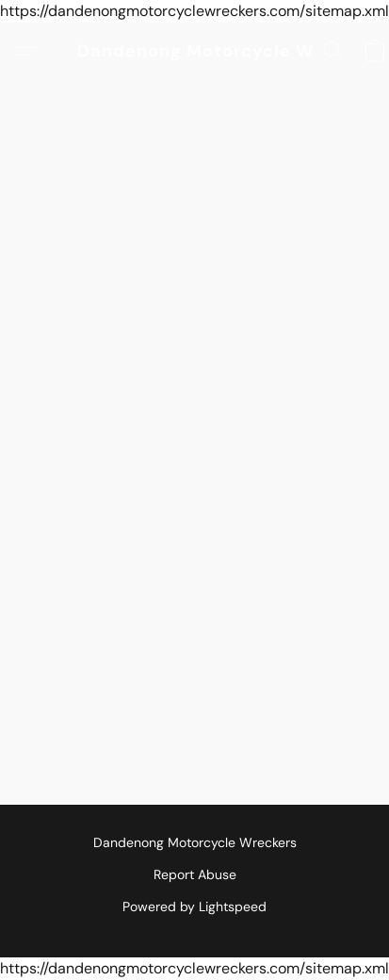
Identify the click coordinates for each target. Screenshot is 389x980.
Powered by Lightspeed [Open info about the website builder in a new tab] (194, 906)
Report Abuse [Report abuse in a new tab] (195, 874)
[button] (195, 51)
